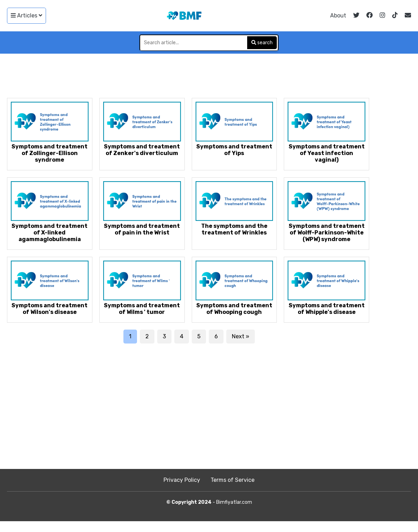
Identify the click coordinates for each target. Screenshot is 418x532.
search (262, 43)
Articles (26, 16)
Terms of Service (233, 480)
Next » (241, 336)
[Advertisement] (209, 73)
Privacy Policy (182, 480)
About (338, 16)
